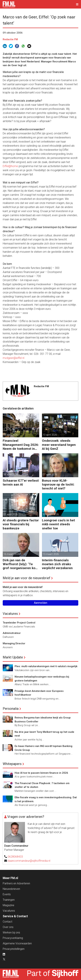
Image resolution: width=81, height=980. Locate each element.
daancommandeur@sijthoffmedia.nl (29, 861)
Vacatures (10, 614)
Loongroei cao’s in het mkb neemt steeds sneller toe (58, 524)
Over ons (8, 927)
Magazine (8, 905)
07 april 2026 (50, 474)
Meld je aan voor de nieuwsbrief (26, 578)
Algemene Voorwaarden (17, 943)
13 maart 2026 (51, 554)
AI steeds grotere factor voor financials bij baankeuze (21, 524)
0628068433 (15, 857)
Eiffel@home (10, 166)
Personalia (11, 709)
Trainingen (9, 900)
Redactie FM (10, 39)
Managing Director (14, 643)
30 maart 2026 (51, 514)
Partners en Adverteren (16, 883)
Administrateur (12, 633)
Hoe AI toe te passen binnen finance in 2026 (41, 773)
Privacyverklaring (13, 938)
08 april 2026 (11, 474)
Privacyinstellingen (14, 949)
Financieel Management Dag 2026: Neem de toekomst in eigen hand (21, 445)
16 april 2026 (11, 435)
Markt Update (13, 657)
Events (7, 894)
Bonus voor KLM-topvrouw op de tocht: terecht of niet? (58, 484)
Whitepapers (12, 764)
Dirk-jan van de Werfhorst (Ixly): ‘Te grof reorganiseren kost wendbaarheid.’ (20, 564)
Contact (7, 922)
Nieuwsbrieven (11, 889)
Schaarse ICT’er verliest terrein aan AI (21, 482)
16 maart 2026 (11, 554)
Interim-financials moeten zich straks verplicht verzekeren (57, 564)
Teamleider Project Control (19, 623)
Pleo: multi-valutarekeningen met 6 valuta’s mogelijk (46, 666)
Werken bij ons (11, 933)
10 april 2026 (50, 435)
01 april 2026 (11, 514)
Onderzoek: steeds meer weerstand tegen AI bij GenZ (59, 445)
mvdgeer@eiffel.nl (13, 358)
